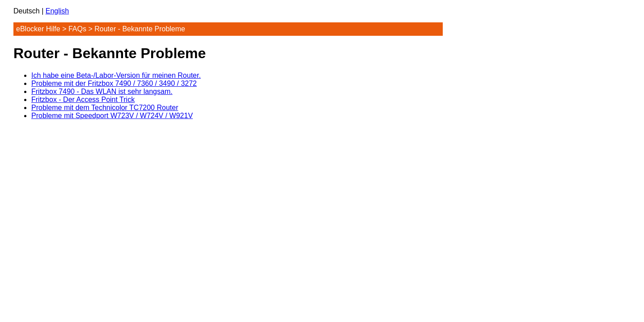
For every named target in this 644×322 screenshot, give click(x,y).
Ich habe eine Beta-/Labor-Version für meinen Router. (116, 75)
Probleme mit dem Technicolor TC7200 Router (105, 108)
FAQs (77, 29)
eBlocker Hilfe (38, 29)
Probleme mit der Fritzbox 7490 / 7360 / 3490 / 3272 (114, 83)
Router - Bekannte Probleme (140, 29)
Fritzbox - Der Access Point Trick (83, 100)
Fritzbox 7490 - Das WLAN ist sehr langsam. (102, 91)
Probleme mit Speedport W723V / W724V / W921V (112, 116)
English (57, 11)
